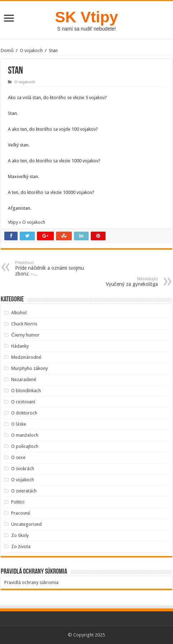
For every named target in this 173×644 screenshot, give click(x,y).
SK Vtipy (86, 17)
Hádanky (20, 346)
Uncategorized (26, 524)
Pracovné (21, 513)
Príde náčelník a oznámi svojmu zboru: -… (52, 268)
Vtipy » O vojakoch (27, 222)
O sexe (18, 457)
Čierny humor (25, 335)
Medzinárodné (26, 357)
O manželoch (25, 435)
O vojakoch (31, 50)
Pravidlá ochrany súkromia (31, 582)
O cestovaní (23, 402)
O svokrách (23, 469)
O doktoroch (24, 413)
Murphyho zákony (29, 368)
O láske (19, 424)
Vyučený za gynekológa (121, 282)
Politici (18, 502)
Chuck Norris (24, 324)
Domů (7, 50)
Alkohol (19, 313)
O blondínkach (26, 391)
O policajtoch (25, 446)
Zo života (21, 546)
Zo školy (20, 535)
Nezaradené (24, 379)
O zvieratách (24, 491)
